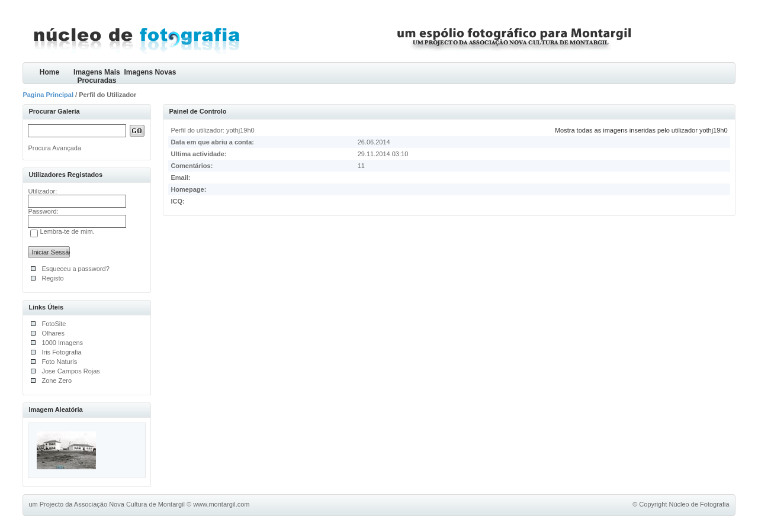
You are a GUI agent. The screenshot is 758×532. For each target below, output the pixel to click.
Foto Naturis (59, 362)
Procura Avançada (54, 148)
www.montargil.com (221, 504)
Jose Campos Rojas (70, 371)
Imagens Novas (150, 72)
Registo (52, 278)
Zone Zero (57, 381)
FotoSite (54, 324)
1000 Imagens (62, 343)
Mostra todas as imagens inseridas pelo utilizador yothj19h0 (641, 130)
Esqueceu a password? (75, 269)
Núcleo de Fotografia (699, 504)
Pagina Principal (48, 95)
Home (49, 72)
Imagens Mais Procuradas (97, 76)
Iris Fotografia (61, 352)
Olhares (53, 333)
